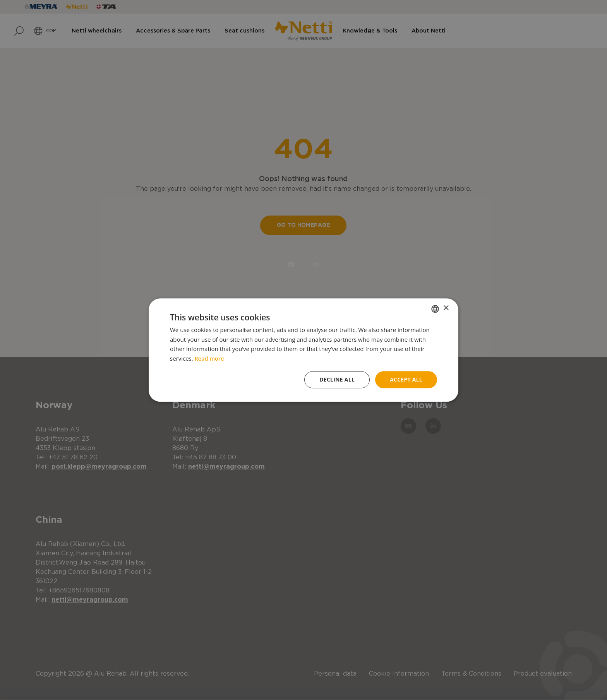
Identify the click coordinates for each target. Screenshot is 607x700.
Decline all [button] (336, 379)
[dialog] (303, 350)
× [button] (446, 308)
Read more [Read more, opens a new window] (210, 358)
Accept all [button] (406, 379)
